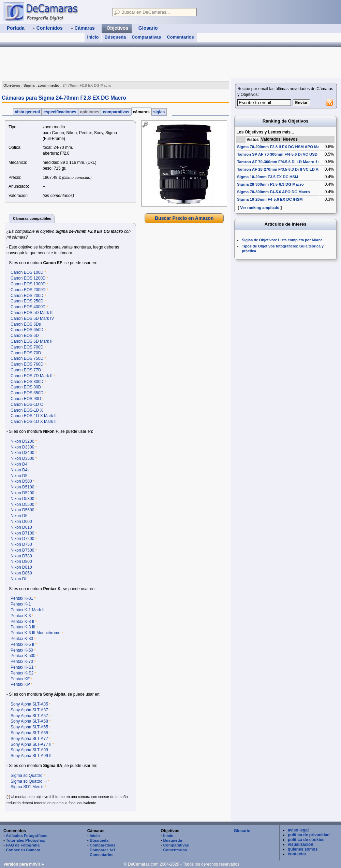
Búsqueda (115, 37)
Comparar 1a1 (103, 850)
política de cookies (306, 840)
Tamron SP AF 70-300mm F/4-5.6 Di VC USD (277, 154)
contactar (297, 854)
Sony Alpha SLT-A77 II (31, 744)
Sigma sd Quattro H (28, 781)
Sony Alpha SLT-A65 (29, 727)
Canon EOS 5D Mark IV (32, 318)
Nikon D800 (21, 561)
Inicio (93, 37)
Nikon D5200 (22, 493)
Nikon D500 (21, 481)
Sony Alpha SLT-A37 (29, 710)
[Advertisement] (184, 273)
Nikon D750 (21, 544)
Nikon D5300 (22, 499)
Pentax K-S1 (22, 667)
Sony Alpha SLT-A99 (29, 750)
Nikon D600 (21, 522)
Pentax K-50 (22, 650)
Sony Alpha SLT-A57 (29, 716)
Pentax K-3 (21, 616)
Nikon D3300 (22, 447)
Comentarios (180, 37)
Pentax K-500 (23, 656)
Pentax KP (20, 684)
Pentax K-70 (22, 661)
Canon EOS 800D (27, 382)
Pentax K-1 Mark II (27, 610)
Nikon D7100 (22, 533)
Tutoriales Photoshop (26, 840)
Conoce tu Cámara (23, 850)
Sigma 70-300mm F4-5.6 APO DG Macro (273, 192)
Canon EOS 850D (27, 393)
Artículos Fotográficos (27, 836)
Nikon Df (18, 579)
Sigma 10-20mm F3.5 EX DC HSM (268, 177)
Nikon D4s (20, 470)
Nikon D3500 (22, 458)
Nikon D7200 (22, 539)
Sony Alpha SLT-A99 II (31, 756)
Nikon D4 (19, 464)
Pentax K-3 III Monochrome (35, 633)
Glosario (242, 831)
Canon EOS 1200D (28, 278)
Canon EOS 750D (27, 358)
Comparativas (146, 37)
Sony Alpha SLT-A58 (29, 721)
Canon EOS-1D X (27, 410)
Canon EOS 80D (26, 387)
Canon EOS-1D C (27, 404)
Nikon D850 (21, 573)
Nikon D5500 (22, 504)
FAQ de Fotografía (23, 845)
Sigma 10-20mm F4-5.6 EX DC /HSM (270, 199)
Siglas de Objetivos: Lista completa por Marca (282, 240)
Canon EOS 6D (25, 336)
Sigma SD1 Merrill (27, 787)
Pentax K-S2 (22, 673)
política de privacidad (309, 835)
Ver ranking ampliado (260, 208)
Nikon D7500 (22, 550)
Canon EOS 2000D (28, 290)
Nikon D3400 (22, 453)
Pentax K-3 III (23, 627)
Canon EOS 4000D (28, 307)
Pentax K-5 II (22, 644)
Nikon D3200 (22, 441)
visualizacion (301, 844)
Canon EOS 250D (27, 301)
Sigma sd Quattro (26, 775)
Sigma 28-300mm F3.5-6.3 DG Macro (270, 184)
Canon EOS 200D (27, 296)
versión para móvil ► (24, 864)
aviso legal (298, 830)
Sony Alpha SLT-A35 (29, 704)
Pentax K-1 (21, 604)
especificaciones (60, 112)
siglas (159, 112)
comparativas (116, 112)
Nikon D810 (21, 567)
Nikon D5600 (22, 510)
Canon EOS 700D (27, 347)
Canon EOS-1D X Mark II (34, 416)
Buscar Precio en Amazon (184, 218)
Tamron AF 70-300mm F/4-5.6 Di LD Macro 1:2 (279, 162)
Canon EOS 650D (27, 330)
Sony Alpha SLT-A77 (29, 739)
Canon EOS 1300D (28, 284)
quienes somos (303, 849)
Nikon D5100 (22, 487)
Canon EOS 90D (26, 399)
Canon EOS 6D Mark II (32, 341)
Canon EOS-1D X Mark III (34, 422)
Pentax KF (20, 679)
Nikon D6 (19, 516)
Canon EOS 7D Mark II (32, 376)
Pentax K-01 (22, 598)
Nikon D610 (21, 527)
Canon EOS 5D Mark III (32, 313)
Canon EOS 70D (26, 353)
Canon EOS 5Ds (26, 324)
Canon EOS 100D (27, 272)
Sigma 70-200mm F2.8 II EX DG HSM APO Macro (281, 147)
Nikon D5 (19, 476)
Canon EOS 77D (26, 370)
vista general (27, 112)
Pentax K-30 (22, 639)
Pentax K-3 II (22, 622)
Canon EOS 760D (27, 364)
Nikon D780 (21, 556)
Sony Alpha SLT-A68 (29, 733)
